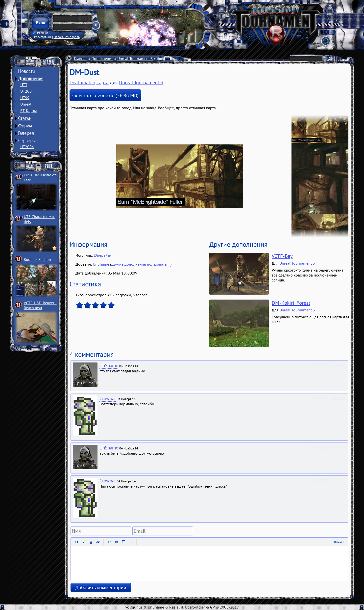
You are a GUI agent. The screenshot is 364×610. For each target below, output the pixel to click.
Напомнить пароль (67, 37)
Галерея (26, 133)
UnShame (101, 264)
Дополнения (31, 79)
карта (103, 83)
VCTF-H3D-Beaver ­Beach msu (40, 305)
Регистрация (43, 37)
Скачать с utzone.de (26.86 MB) (105, 95)
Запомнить (41, 33)
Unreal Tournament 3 (135, 58)
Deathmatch (182, 58)
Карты (162, 58)
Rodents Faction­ (37, 259)
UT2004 (27, 91)
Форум (25, 126)
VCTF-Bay (282, 256)
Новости (27, 71)
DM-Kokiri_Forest (291, 303)
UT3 (24, 85)
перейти (104, 255)
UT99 (25, 98)
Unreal (26, 104)
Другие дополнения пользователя (141, 264)
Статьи (25, 118)
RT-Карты (29, 111)
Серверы (27, 140)
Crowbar (108, 398)
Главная (81, 58)
